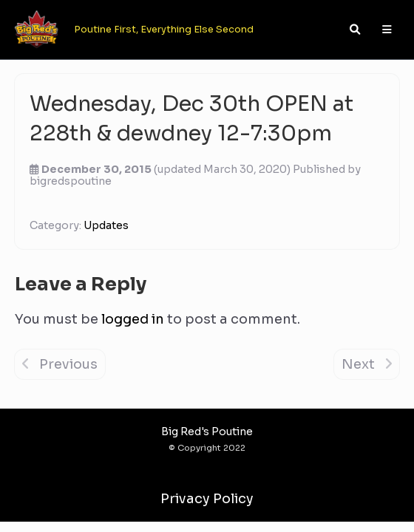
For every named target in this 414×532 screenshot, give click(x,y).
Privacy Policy (207, 499)
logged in (133, 319)
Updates (106, 225)
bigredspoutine (71, 181)
